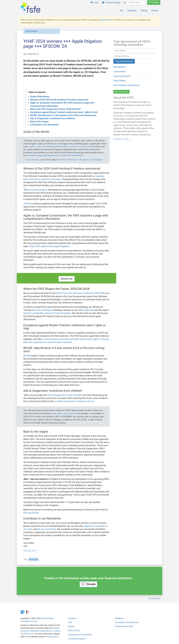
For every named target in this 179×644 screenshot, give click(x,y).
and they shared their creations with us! (74, 401)
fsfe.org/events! (31, 513)
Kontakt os (72, 618)
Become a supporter (121, 92)
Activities (132, 11)
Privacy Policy (74, 631)
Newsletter (34, 559)
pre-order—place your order (66, 413)
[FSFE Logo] (30, 8)
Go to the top (155, 598)
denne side (105, 20)
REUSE (27, 356)
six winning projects (37, 190)
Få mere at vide (121, 139)
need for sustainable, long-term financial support (47, 313)
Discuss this (30, 550)
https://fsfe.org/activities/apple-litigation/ (49, 246)
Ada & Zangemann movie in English (65, 395)
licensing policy (52, 637)
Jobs (70, 622)
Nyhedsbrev (32, 31)
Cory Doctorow (33, 160)
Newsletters (119, 67)
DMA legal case (86, 310)
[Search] (125, 3)
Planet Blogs (120, 81)
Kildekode (119, 618)
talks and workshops (41, 310)
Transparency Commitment (80, 635)
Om (121, 11)
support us (89, 526)
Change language (111, 2)
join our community (47, 529)
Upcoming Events (122, 76)
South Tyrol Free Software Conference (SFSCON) (80, 293)
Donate (154, 2)
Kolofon (71, 626)
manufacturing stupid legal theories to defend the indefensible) (56, 155)
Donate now (67, 279)
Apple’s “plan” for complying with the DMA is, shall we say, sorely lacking (62, 146)
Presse (155, 11)
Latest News (120, 72)
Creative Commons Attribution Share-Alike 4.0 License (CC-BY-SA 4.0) (40, 631)
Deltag (144, 11)
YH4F (26, 204)
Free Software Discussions (127, 85)
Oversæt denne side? (124, 626)
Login (95, 2)
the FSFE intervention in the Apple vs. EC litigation (80, 160)
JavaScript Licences (77, 639)
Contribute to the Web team (127, 622)
